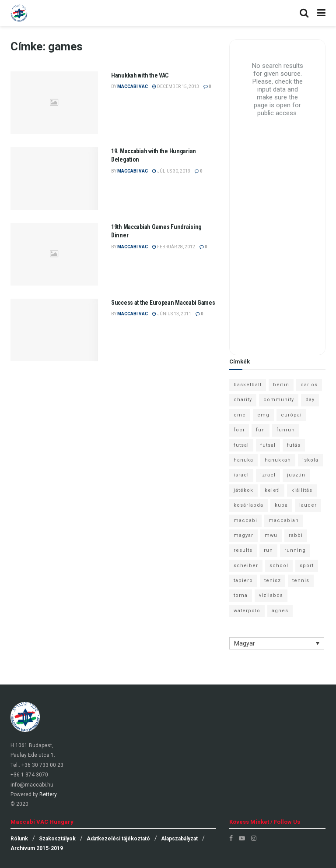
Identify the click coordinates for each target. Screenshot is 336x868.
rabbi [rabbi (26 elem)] (296, 535)
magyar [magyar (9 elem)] (243, 535)
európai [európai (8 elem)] (291, 415)
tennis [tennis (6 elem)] (301, 580)
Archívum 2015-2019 (37, 848)
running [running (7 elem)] (295, 550)
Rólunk (19, 839)
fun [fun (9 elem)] (261, 430)
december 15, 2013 (176, 86)
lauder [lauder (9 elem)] (308, 505)
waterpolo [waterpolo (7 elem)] (247, 611)
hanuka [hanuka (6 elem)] (243, 460)
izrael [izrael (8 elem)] (268, 475)
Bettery (48, 794)
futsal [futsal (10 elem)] (268, 445)
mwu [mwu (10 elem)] (271, 535)
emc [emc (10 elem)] (240, 415)
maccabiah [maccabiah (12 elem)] (284, 520)
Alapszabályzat (179, 839)
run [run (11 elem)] (268, 550)
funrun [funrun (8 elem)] (286, 430)
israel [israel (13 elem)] (241, 475)
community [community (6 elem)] (279, 400)
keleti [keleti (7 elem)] (272, 490)
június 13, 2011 (172, 314)
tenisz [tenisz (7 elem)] (273, 580)
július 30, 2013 (171, 171)
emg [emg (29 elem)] (263, 415)
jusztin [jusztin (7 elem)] (296, 475)
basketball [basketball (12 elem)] (248, 385)
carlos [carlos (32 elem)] (309, 385)
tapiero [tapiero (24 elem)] (243, 580)
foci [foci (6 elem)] (239, 430)
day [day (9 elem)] (310, 400)
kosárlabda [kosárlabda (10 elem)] (248, 505)
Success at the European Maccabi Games (163, 303)
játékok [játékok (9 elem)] (243, 490)
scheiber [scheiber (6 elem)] (246, 566)
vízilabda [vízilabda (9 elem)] (271, 595)
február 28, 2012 (174, 247)
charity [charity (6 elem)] (243, 400)
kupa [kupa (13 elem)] (281, 505)
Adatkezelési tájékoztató (118, 839)
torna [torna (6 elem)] (241, 595)
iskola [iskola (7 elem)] (310, 460)
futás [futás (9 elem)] (294, 445)
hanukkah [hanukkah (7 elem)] (278, 460)
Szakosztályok (57, 839)
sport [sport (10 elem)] (307, 566)
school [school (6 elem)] (279, 566)
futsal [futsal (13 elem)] (241, 445)
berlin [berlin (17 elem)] (281, 385)
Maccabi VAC (133, 86)
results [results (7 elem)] (243, 550)
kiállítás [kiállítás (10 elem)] (302, 490)
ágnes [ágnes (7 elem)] (280, 611)
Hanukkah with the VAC (140, 75)
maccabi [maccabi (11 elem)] (245, 520)
